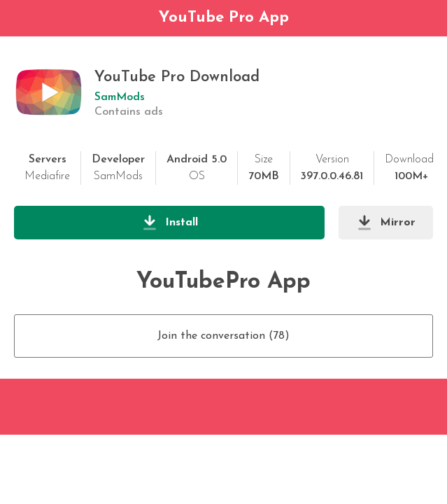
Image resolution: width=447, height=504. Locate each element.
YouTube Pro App (224, 18)
